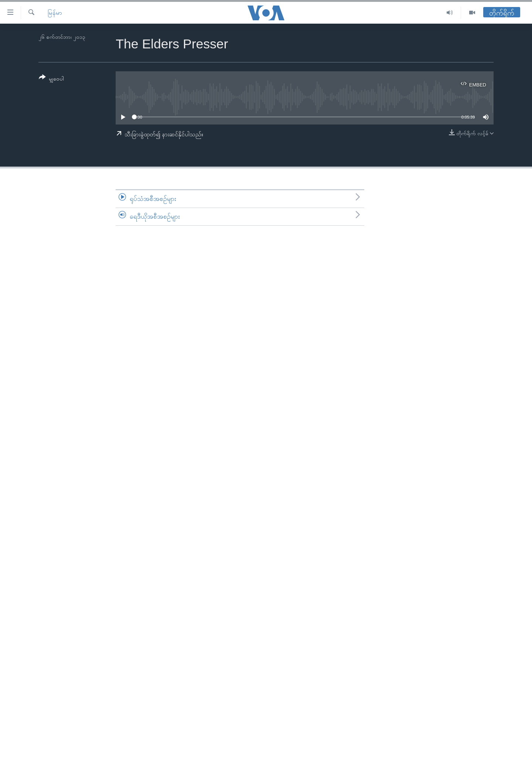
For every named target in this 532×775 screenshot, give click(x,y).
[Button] (51, 79)
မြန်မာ (55, 13)
